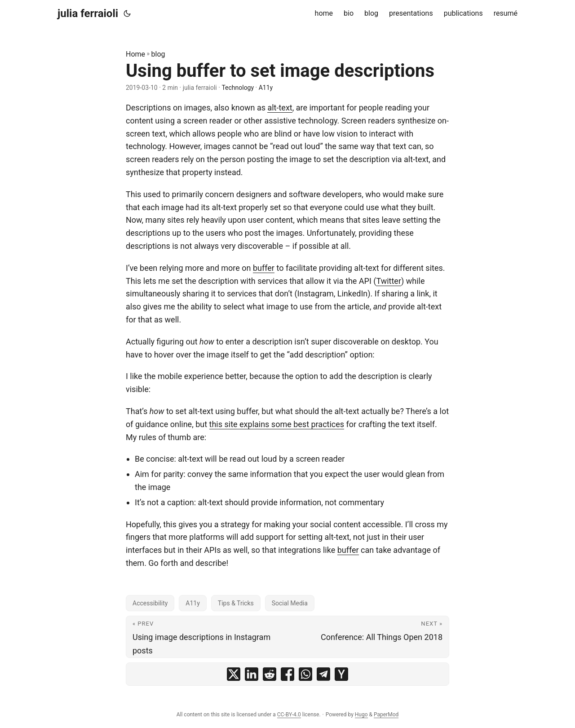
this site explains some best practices (277, 424)
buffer (264, 268)
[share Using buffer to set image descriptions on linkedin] (252, 674)
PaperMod (386, 715)
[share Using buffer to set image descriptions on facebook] (287, 674)
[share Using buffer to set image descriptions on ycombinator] (341, 674)
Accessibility (150, 603)
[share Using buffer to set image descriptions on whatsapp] (305, 674)
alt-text (280, 108)
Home (135, 54)
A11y (266, 88)
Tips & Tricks (236, 603)
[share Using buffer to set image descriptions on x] (234, 674)
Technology (238, 88)
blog (158, 54)
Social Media (290, 603)
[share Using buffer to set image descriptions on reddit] (270, 674)
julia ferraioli (88, 13)
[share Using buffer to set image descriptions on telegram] (323, 674)
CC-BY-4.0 (289, 715)
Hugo (361, 715)
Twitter (389, 281)
